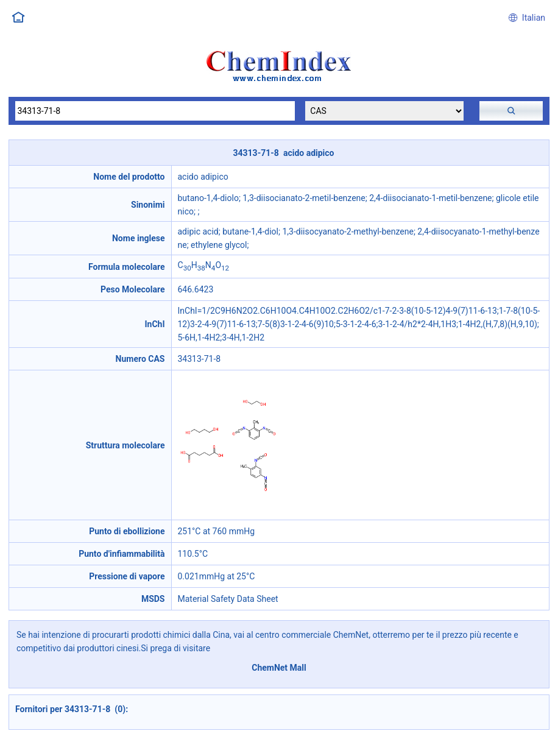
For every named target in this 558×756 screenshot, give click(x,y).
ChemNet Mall (279, 668)
